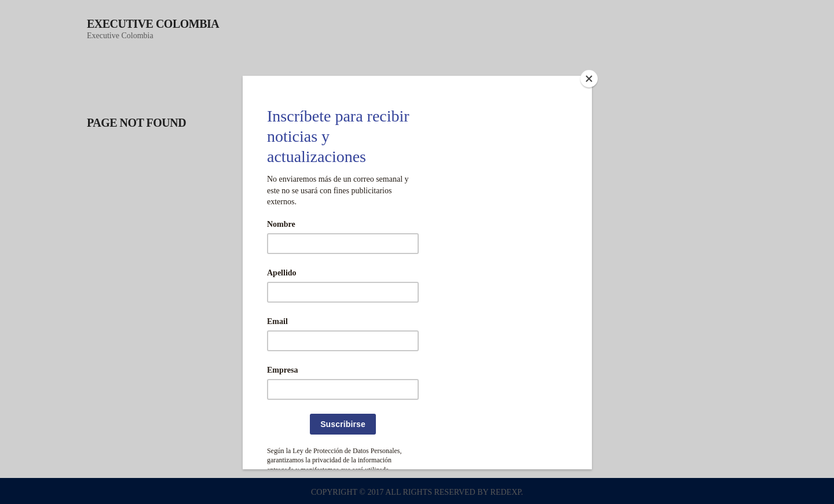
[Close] (589, 79)
